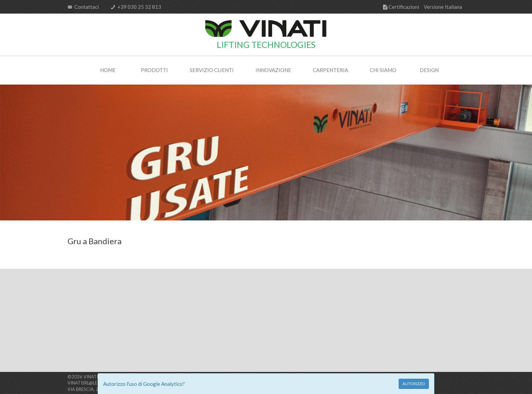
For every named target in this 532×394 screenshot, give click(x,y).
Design (429, 70)
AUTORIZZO (414, 384)
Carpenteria (330, 70)
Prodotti (154, 70)
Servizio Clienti (212, 70)
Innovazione (273, 70)
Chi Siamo (383, 70)
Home (108, 70)
